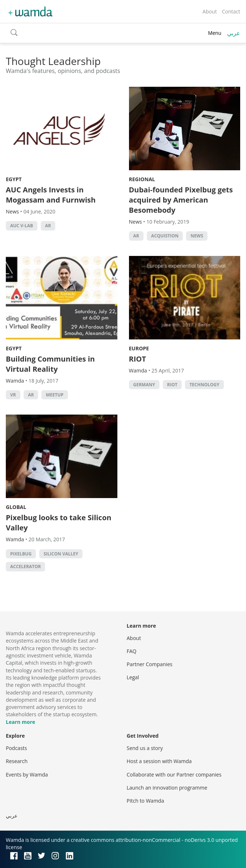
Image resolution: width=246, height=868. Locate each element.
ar (48, 226)
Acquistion (165, 236)
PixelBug (21, 554)
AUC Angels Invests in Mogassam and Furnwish (51, 195)
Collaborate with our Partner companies (174, 775)
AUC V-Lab (22, 226)
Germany (144, 385)
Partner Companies (150, 664)
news (197, 236)
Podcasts (16, 748)
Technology (204, 385)
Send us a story (145, 748)
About (209, 11)
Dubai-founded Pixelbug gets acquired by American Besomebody (181, 200)
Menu (215, 33)
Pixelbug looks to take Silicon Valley (59, 523)
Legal (133, 677)
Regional (142, 179)
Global (16, 507)
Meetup (55, 395)
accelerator (25, 567)
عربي (234, 33)
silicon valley (61, 554)
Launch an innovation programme (167, 788)
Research (17, 761)
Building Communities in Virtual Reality (50, 364)
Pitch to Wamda (146, 801)
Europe (139, 348)
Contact (231, 11)
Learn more (21, 722)
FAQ (132, 651)
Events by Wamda (27, 775)
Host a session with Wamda (159, 761)
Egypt (14, 179)
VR (13, 395)
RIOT (138, 359)
